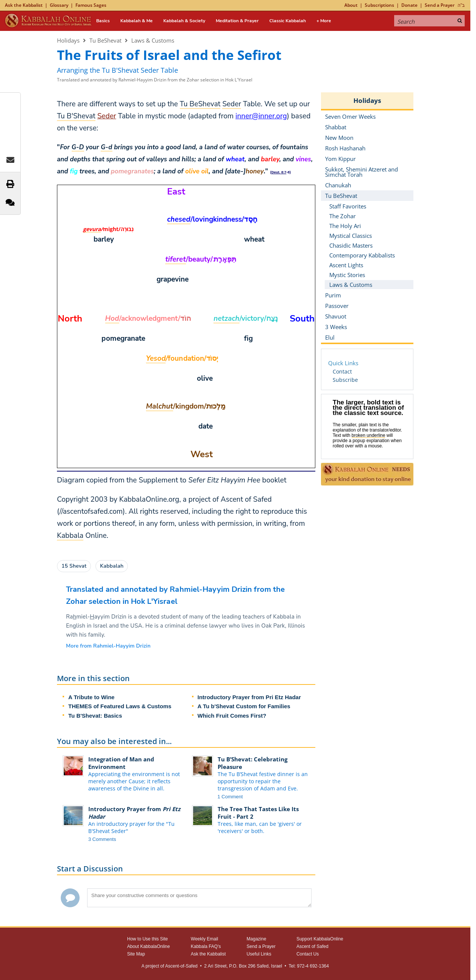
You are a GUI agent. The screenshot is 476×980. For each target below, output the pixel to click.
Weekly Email (204, 939)
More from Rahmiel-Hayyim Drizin (108, 646)
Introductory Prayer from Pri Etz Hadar (249, 697)
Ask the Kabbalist (24, 5)
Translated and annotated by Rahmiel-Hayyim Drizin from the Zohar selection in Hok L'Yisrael (155, 80)
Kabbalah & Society (184, 21)
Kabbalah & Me (137, 21)
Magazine (256, 939)
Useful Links (259, 954)
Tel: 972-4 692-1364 (309, 966)
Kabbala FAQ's (206, 946)
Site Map (136, 954)
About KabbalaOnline (148, 946)
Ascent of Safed (312, 946)
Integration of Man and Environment (121, 763)
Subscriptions (379, 5)
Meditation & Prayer (237, 21)
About (351, 5)
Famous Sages (91, 5)
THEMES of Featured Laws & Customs (120, 706)
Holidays (68, 40)
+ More (324, 21)
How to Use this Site (147, 939)
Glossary (59, 5)
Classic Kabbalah (288, 21)
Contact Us (308, 954)
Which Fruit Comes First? (232, 716)
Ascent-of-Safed (181, 966)
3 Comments (102, 839)
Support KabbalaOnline (320, 939)
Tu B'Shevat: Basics (95, 716)
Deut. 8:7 (279, 172)
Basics (103, 21)
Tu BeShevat (105, 40)
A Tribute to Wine (91, 697)
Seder (107, 116)
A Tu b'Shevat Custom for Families (244, 706)
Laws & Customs (153, 40)
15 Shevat (74, 566)
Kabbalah (112, 566)
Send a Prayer (440, 5)
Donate (409, 5)
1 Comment (230, 797)
